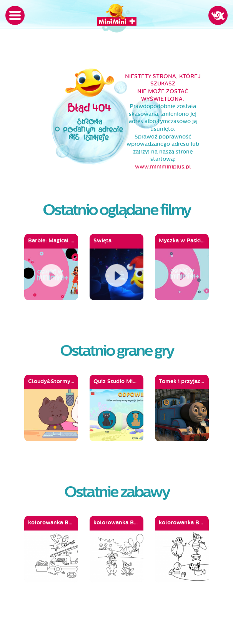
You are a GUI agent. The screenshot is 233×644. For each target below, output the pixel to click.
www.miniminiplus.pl (163, 167)
